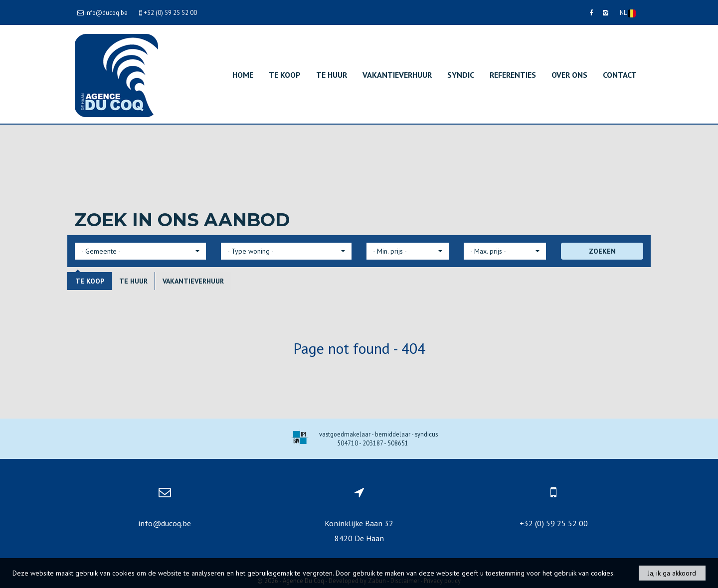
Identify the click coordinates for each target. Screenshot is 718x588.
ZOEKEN (602, 251)
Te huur (332, 75)
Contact (620, 75)
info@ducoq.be (165, 523)
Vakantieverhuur (397, 75)
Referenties (513, 75)
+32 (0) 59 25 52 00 (554, 523)
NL (628, 13)
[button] (140, 251)
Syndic (461, 75)
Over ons (569, 75)
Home (243, 75)
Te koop (285, 75)
